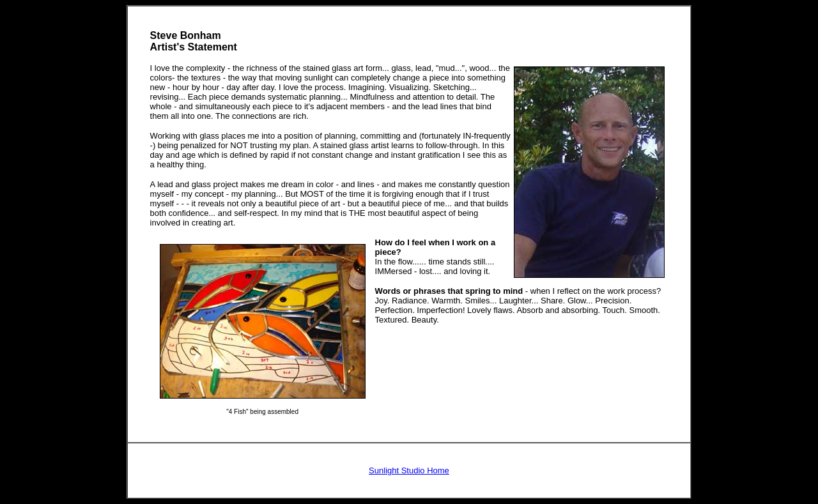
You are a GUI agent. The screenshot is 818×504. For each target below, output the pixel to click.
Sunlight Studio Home (409, 470)
